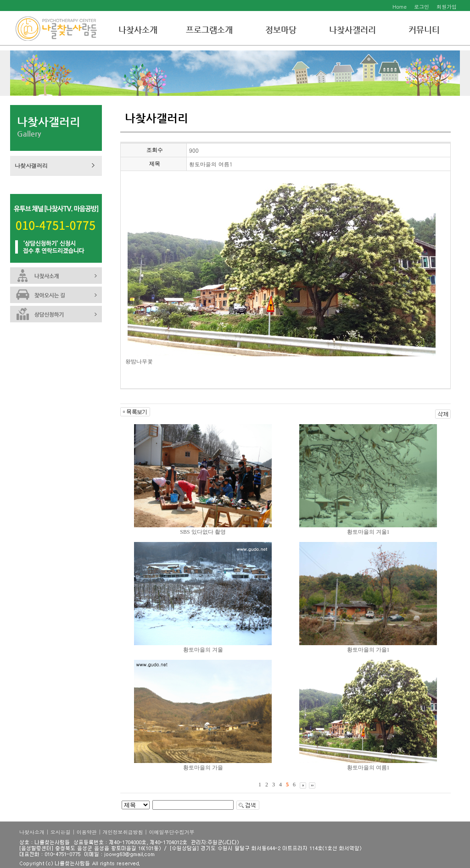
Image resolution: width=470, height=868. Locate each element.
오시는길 (61, 832)
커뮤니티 (424, 30)
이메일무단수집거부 (171, 832)
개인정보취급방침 (123, 832)
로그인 (422, 7)
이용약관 (87, 832)
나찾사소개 (138, 30)
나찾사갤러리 (352, 30)
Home (400, 7)
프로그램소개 (209, 30)
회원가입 (447, 7)
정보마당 (281, 30)
